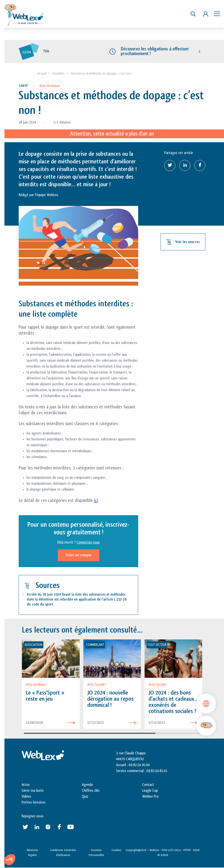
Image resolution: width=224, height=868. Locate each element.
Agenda (87, 785)
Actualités (58, 74)
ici (96, 501)
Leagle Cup (150, 791)
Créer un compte (79, 555)
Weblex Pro (150, 797)
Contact (148, 785)
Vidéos (26, 797)
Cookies (117, 850)
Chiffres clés (91, 791)
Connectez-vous (88, 543)
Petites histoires (34, 803)
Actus (26, 785)
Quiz (85, 797)
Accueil (42, 74)
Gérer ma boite (33, 791)
